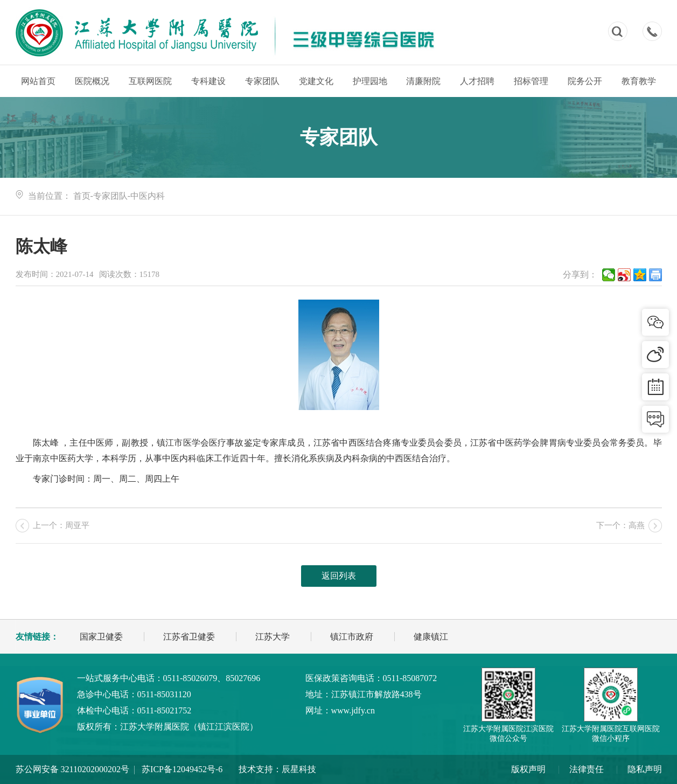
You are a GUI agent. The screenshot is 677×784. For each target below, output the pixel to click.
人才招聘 (477, 81)
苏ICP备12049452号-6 (182, 769)
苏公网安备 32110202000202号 (72, 769)
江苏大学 (273, 637)
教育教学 (639, 81)
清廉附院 (423, 81)
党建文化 (316, 81)
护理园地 (370, 81)
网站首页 (38, 81)
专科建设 (208, 81)
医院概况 (92, 81)
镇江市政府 (352, 637)
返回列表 (339, 576)
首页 (82, 196)
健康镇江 (431, 637)
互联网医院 (150, 81)
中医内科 (148, 196)
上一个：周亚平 (61, 525)
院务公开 (585, 81)
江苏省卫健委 (189, 637)
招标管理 (531, 81)
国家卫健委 (101, 637)
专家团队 (262, 81)
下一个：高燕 (620, 525)
